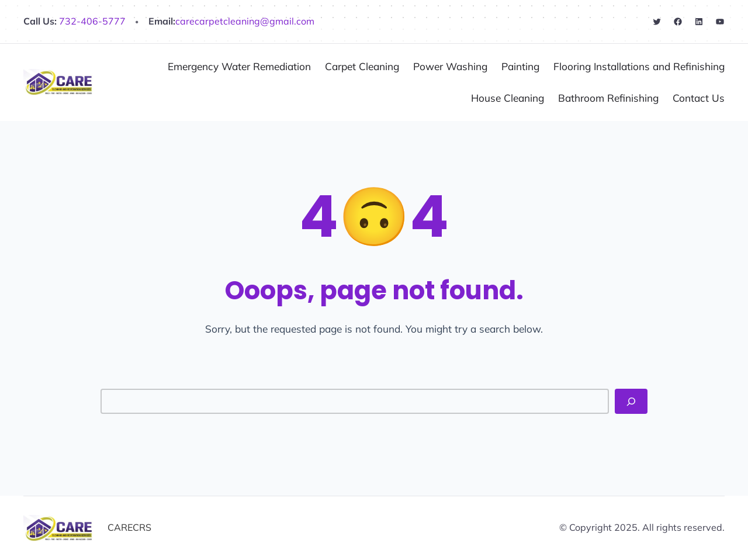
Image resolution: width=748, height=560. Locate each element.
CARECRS (129, 527)
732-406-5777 (91, 21)
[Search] (631, 401)
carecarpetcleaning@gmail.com (245, 21)
